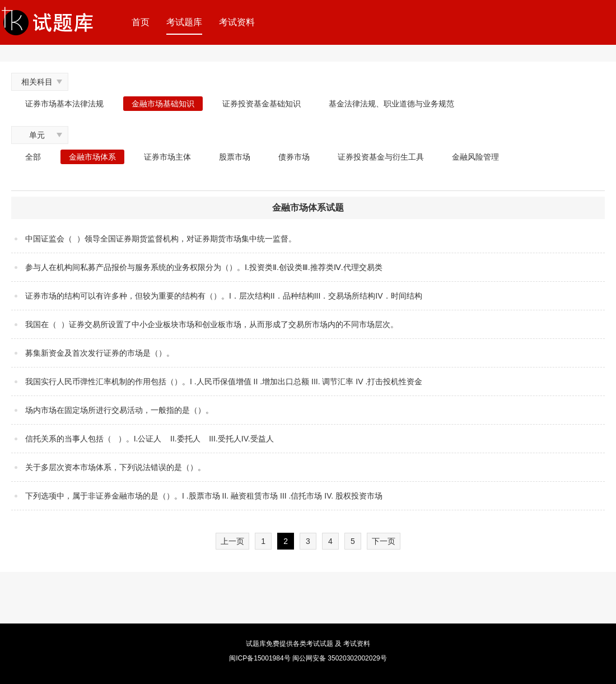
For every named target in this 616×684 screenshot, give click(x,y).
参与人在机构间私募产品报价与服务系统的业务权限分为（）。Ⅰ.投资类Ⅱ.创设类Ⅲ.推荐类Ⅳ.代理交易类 (204, 267)
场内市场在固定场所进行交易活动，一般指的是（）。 (119, 410)
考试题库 (184, 22)
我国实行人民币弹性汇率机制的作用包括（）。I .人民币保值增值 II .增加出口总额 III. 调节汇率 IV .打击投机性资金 (224, 381)
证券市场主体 (167, 157)
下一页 (384, 541)
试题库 (256, 644)
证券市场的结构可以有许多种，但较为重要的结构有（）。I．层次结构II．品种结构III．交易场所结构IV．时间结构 (224, 296)
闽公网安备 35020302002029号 (340, 658)
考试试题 (320, 644)
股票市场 (235, 157)
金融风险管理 (475, 157)
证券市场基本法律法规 (64, 104)
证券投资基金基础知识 (262, 104)
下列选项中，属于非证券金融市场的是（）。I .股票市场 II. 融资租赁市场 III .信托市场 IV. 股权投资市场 (204, 496)
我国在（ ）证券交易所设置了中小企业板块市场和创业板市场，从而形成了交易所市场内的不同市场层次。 (212, 324)
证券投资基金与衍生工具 (381, 157)
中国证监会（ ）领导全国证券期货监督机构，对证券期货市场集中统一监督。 (161, 239)
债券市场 (294, 157)
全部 (33, 157)
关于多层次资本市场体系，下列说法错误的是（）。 (115, 467)
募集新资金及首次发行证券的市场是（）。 (100, 353)
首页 (141, 22)
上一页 (232, 541)
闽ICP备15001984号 (260, 658)
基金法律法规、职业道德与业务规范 (391, 104)
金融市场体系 (92, 157)
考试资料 (237, 22)
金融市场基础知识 (163, 104)
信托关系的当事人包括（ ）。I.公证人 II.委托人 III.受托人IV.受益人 (150, 439)
